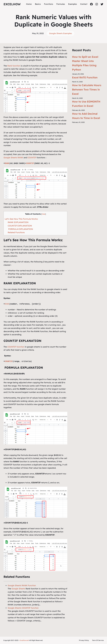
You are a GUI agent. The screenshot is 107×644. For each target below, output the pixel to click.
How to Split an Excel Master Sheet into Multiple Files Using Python (85, 63)
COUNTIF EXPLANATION (20, 226)
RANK (7, 163)
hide (44, 214)
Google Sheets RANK (13, 158)
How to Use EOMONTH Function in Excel (86, 104)
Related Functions (16, 232)
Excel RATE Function (85, 77)
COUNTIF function (16, 347)
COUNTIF (32, 158)
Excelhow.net (24, 640)
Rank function (14, 66)
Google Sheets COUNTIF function (23, 608)
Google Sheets (18, 589)
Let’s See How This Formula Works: (21, 219)
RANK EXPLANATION (18, 222)
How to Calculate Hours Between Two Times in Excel (87, 89)
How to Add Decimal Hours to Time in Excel (86, 116)
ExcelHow (12, 4)
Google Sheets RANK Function (22, 585)
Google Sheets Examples (61, 33)
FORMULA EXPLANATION (20, 229)
